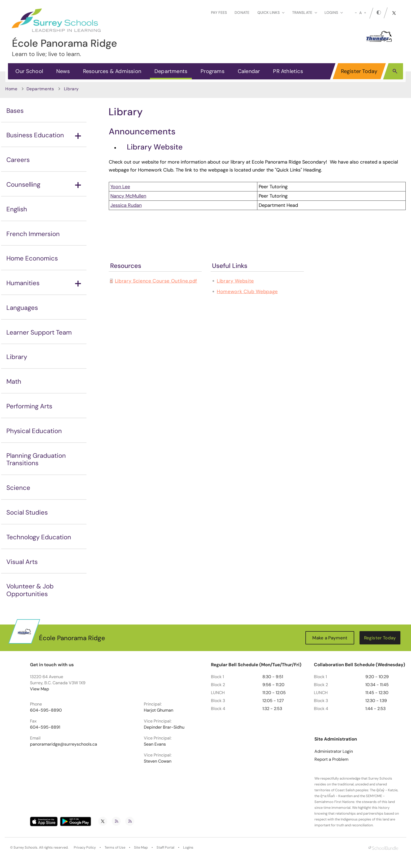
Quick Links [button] (271, 12)
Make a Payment (330, 638)
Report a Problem (331, 759)
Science (18, 488)
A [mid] (360, 13)
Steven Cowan (158, 761)
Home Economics (32, 258)
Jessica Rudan (126, 205)
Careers (18, 160)
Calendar (249, 71)
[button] (395, 71)
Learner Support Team (39, 332)
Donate (242, 12)
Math (14, 381)
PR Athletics (288, 71)
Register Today (359, 71)
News (63, 71)
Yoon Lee (120, 187)
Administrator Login (334, 751)
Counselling (44, 184)
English (17, 209)
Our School (29, 71)
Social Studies (27, 512)
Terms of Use (115, 848)
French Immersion (33, 234)
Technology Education (39, 537)
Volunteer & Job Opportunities (30, 590)
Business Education (44, 135)
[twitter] (394, 13)
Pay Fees (219, 12)
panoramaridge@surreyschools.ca (64, 744)
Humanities (44, 283)
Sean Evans (155, 744)
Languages (22, 308)
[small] (356, 13)
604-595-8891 (45, 727)
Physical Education (34, 431)
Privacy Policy (85, 848)
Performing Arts (29, 406)
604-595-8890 (46, 710)
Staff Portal (165, 848)
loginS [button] (334, 12)
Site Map (141, 848)
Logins (188, 848)
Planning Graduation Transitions (36, 459)
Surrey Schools (25, 848)
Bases (15, 111)
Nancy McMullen (128, 196)
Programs (213, 71)
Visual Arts (22, 562)
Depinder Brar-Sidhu (164, 727)
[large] (365, 13)
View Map (40, 689)
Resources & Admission (112, 71)
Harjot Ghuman (159, 710)
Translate (305, 12)
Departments (171, 71)
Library (17, 357)
